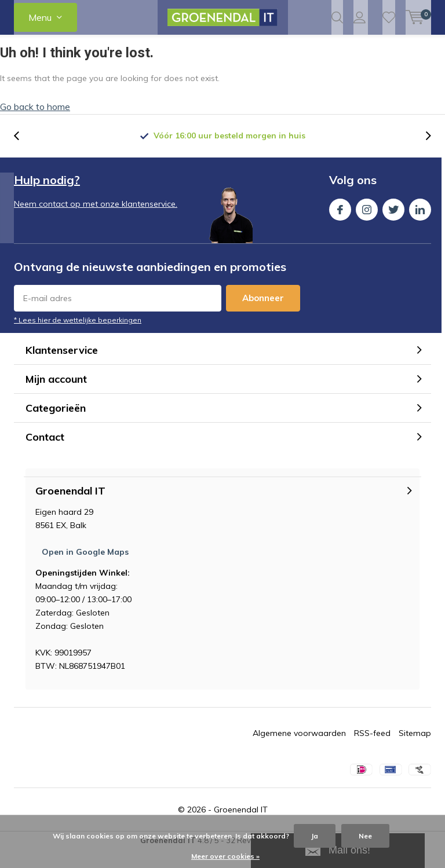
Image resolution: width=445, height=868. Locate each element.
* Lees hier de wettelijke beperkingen (78, 338)
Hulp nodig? (47, 198)
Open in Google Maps (85, 570)
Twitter (393, 225)
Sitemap (415, 751)
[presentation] (23, 154)
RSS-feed (372, 751)
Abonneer (263, 316)
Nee (365, 836)
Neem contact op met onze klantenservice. (96, 222)
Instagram (367, 225)
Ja (315, 836)
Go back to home (35, 124)
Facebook (340, 225)
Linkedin (420, 225)
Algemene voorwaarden (299, 751)
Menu (40, 17)
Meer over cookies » (225, 856)
